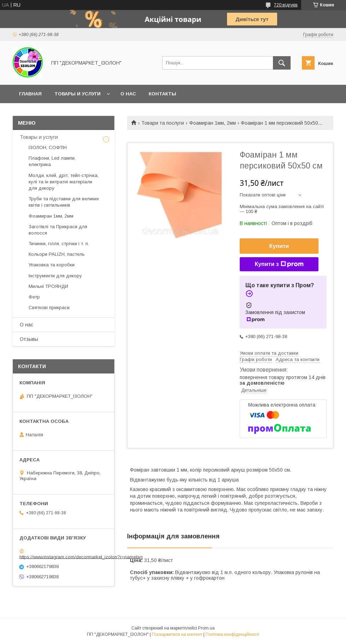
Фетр (34, 297)
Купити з (279, 264)
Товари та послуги (163, 123)
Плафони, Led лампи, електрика (52, 161)
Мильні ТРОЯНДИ (48, 286)
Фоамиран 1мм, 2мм (213, 123)
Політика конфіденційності (232, 634)
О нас (128, 94)
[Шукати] (282, 63)
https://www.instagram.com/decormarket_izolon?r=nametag (81, 557)
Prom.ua (206, 628)
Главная (30, 94)
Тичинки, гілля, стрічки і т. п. (59, 244)
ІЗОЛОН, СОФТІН (48, 147)
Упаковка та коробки (52, 265)
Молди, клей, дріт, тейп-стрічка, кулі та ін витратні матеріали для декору (64, 182)
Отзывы (29, 339)
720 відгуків (286, 5)
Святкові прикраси (49, 308)
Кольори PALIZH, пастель (57, 254)
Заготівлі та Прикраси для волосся (58, 230)
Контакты (162, 94)
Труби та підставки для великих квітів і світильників (64, 202)
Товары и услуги (77, 94)
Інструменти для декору (55, 276)
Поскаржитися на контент (177, 634)
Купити (279, 246)
